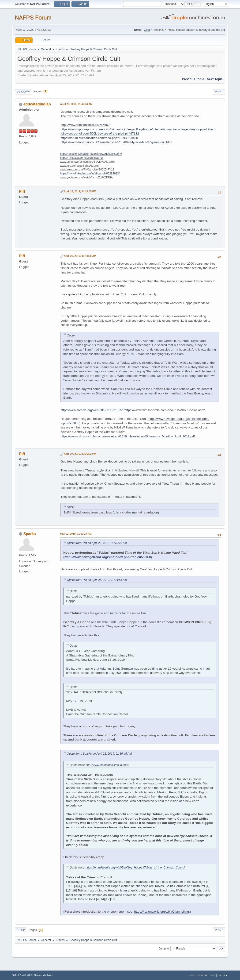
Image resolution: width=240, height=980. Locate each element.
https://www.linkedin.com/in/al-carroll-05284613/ (90, 174)
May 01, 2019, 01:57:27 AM (76, 534)
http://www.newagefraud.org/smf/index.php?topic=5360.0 (108, 557)
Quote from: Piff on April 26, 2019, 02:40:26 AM (97, 543)
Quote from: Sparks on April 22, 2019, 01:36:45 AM (99, 754)
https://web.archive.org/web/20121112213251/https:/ (97, 410)
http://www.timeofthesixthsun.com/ (107, 765)
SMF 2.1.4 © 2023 (22, 975)
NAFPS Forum (33, 17)
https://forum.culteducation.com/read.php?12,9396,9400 (99, 138)
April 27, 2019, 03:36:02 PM (80, 454)
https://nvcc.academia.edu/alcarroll (82, 158)
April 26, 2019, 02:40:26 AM (80, 256)
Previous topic (193, 79)
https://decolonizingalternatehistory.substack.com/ (91, 154)
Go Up (21, 930)
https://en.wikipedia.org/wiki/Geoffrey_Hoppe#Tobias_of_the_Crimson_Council (135, 868)
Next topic (215, 79)
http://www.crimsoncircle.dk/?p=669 (85, 125)
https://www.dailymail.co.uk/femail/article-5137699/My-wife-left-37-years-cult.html (116, 142)
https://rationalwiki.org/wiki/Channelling (161, 912)
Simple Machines (44, 975)
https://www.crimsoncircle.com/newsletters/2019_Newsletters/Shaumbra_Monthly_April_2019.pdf (128, 436)
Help (191, 975)
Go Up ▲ (223, 975)
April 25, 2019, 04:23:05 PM (80, 191)
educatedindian (37, 104)
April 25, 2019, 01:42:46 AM (76, 104)
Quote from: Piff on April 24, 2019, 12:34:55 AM (97, 580)
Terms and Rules (206, 975)
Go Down (23, 92)
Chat (147, 30)
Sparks (30, 534)
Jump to (164, 948)
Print (219, 92)
